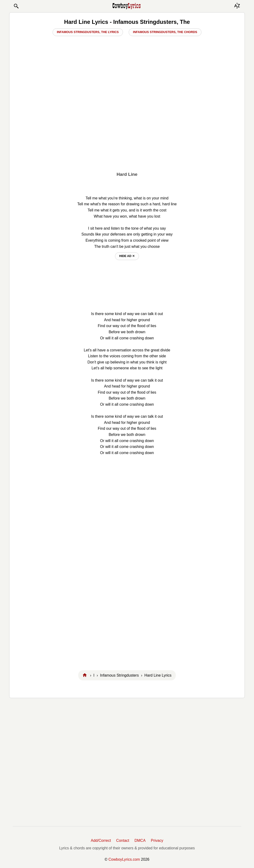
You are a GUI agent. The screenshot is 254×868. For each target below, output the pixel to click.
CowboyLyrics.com (124, 859)
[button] (16, 6)
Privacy (157, 841)
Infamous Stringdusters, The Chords (165, 32)
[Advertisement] (127, 132)
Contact (123, 841)
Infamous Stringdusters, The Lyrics (88, 32)
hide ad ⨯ (127, 256)
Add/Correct (101, 841)
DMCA (140, 841)
